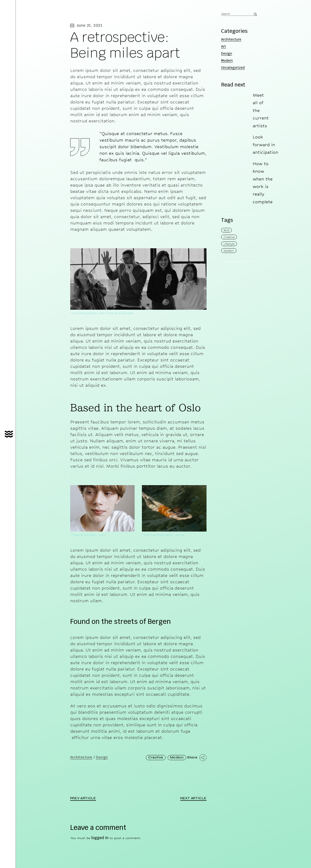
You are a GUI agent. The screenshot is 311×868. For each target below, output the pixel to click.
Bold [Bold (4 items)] (226, 230)
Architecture (81, 757)
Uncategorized (233, 68)
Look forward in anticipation (265, 145)
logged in (100, 838)
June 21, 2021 (86, 25)
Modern (177, 757)
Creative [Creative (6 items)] (229, 237)
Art (224, 46)
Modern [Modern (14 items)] (229, 251)
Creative (156, 757)
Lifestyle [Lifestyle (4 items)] (229, 244)
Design (102, 757)
